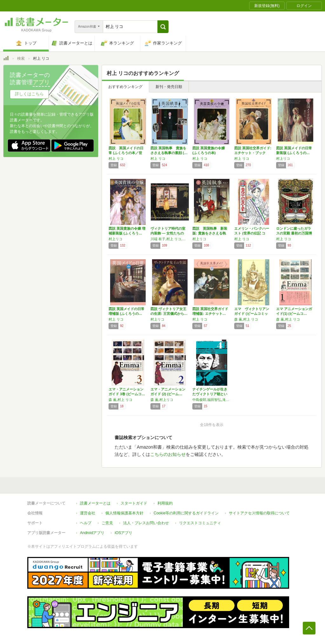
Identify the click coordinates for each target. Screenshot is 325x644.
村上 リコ (116, 159)
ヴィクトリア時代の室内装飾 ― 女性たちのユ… (168, 233)
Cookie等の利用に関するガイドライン (186, 513)
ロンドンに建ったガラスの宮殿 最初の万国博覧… (294, 233)
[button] (163, 27)
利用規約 (165, 503)
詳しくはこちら (29, 94)
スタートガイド (134, 503)
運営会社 (88, 513)
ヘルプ (86, 523)
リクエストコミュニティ (200, 523)
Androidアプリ (92, 533)
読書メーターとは (95, 503)
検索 (21, 58)
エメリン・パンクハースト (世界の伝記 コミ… (252, 233)
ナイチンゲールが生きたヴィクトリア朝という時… (210, 394)
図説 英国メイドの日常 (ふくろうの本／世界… (126, 153)
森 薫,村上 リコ (246, 319)
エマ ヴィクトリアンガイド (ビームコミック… (252, 314)
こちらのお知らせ (168, 454)
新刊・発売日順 (169, 87)
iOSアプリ (123, 533)
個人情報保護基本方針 (124, 513)
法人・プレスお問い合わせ (146, 523)
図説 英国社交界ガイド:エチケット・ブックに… (253, 153)
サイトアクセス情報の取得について (259, 513)
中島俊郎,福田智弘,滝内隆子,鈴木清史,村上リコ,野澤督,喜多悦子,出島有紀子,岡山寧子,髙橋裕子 (212, 400)
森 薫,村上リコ (162, 400)
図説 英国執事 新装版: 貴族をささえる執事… (210, 233)
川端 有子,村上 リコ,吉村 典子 (170, 239)
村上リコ (283, 159)
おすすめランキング (125, 87)
